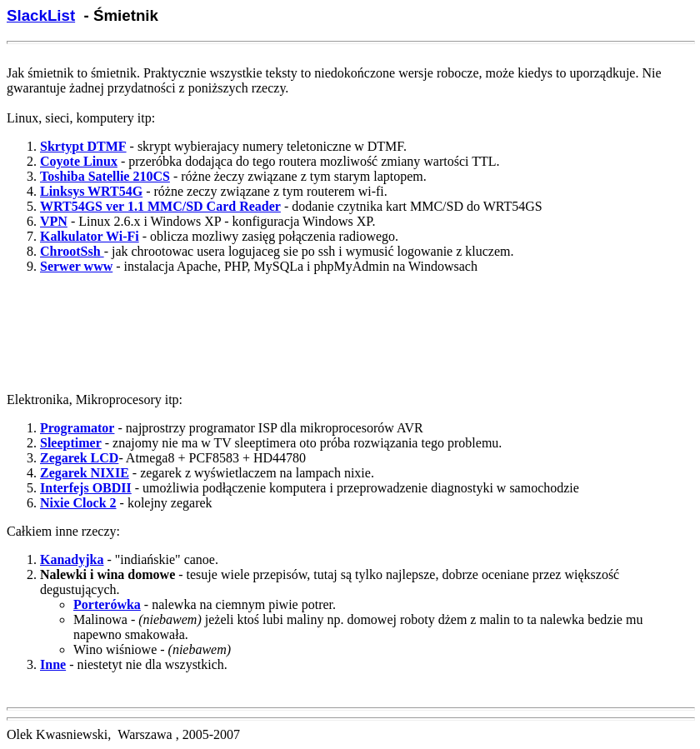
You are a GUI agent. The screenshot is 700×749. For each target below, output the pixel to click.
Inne (53, 664)
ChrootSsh (72, 251)
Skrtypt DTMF (83, 146)
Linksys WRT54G (91, 191)
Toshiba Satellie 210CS (105, 176)
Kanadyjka (72, 559)
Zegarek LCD (79, 458)
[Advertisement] (350, 340)
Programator (77, 428)
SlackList (41, 15)
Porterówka (107, 604)
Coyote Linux (79, 161)
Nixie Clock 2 (78, 503)
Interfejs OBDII (86, 488)
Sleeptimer (71, 443)
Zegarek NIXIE (85, 473)
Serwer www (76, 266)
